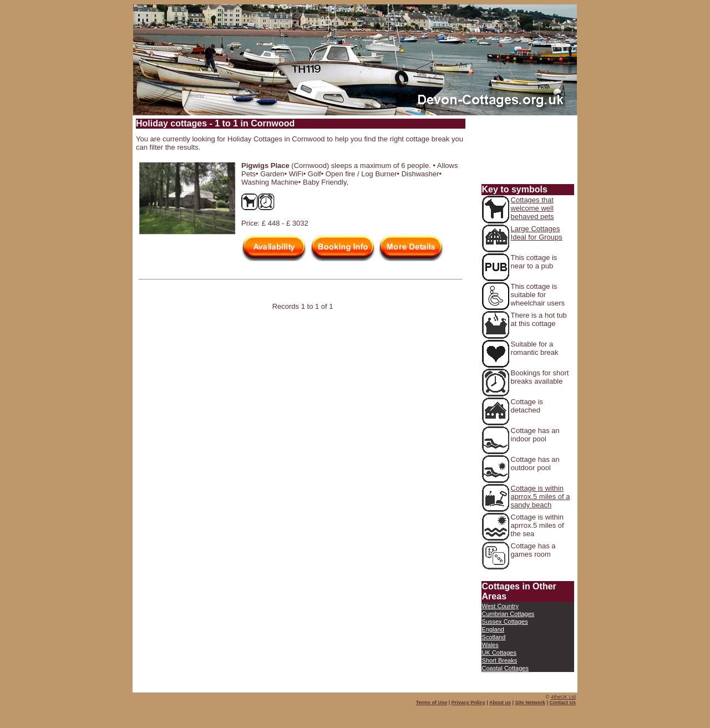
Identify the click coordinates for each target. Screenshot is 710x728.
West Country (500, 606)
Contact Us (562, 702)
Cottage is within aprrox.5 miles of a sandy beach (541, 497)
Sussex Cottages (505, 622)
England (493, 629)
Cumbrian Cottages (508, 614)
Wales (490, 645)
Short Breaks (500, 660)
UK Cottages (499, 653)
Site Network (530, 702)
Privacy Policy (468, 702)
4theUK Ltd (563, 697)
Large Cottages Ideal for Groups (537, 233)
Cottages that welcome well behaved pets (532, 208)
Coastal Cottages (505, 668)
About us (500, 702)
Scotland (494, 637)
